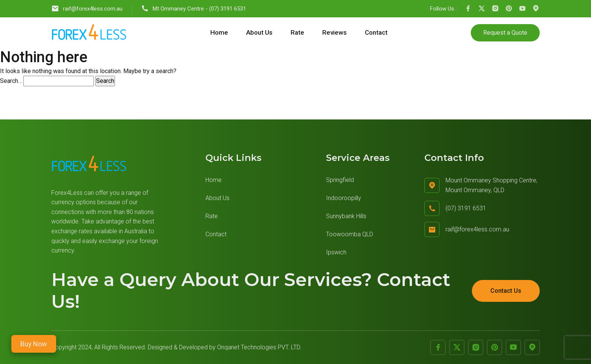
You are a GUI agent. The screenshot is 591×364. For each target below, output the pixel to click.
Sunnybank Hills (346, 216)
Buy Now (34, 344)
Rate (297, 32)
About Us (259, 32)
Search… (11, 81)
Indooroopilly (344, 198)
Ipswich (336, 252)
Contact (376, 32)
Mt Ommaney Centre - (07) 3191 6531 (194, 8)
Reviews (335, 32)
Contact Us (506, 291)
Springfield (340, 180)
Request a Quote (505, 33)
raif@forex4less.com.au (87, 8)
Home (219, 32)
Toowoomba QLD (350, 234)
